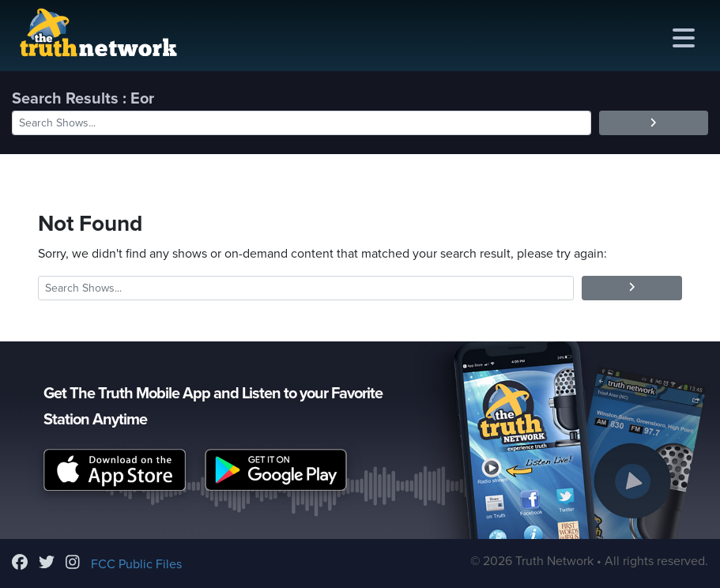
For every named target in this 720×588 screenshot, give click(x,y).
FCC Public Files (136, 564)
